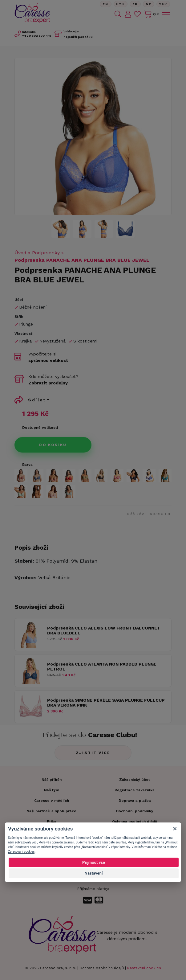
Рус (121, 4)
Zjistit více (93, 753)
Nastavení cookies (144, 968)
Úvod (20, 253)
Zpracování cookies (21, 852)
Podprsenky (46, 253)
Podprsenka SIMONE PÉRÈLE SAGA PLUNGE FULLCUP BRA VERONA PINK (106, 703)
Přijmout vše (94, 862)
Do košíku (53, 445)
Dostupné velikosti (40, 428)
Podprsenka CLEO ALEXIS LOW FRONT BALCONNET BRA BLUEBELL (104, 631)
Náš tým (52, 790)
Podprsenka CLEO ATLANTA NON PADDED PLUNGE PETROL (102, 667)
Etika (51, 822)
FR (135, 4)
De (149, 4)
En (106, 4)
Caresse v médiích (52, 801)
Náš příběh (52, 780)
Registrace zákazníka (135, 790)
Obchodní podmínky (135, 811)
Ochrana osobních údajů (102, 968)
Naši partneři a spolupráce (51, 811)
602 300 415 (37, 36)
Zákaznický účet (135, 780)
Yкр (163, 4)
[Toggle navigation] (165, 14)
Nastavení (94, 873)
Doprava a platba (135, 801)
